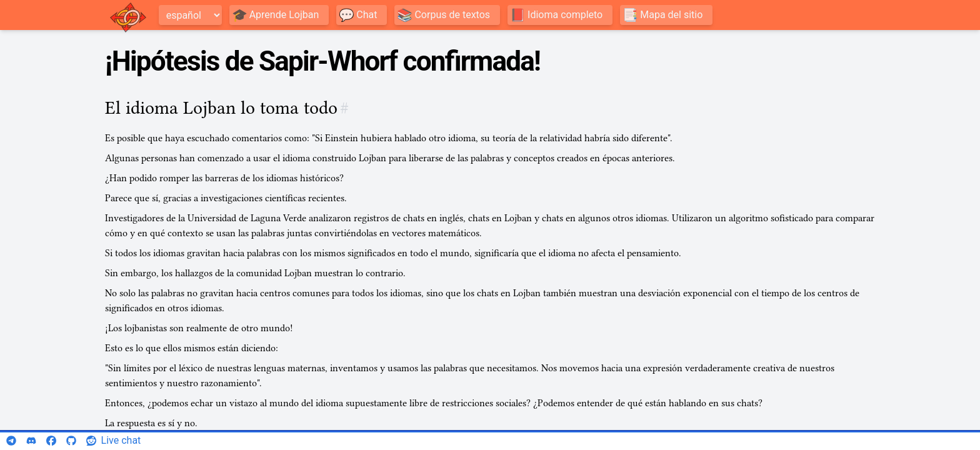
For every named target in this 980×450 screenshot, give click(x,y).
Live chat (121, 440)
